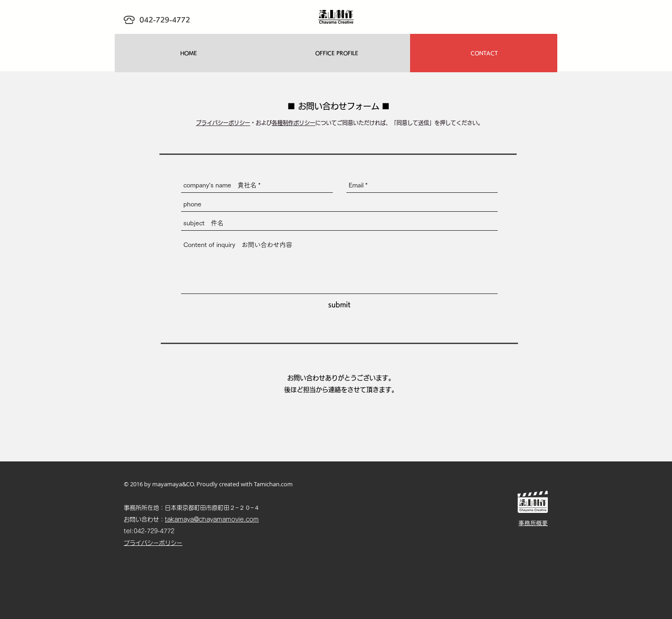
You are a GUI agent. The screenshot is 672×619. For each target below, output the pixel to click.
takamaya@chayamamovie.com (212, 519)
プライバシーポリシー (223, 123)
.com (286, 484)
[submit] (339, 305)
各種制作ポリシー (294, 123)
